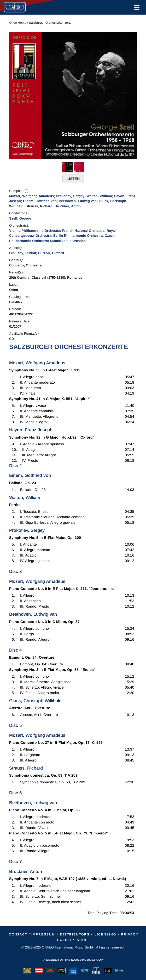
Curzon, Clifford (51, 253)
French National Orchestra (83, 231)
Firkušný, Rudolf (23, 253)
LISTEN (73, 179)
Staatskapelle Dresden (68, 241)
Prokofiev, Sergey (70, 196)
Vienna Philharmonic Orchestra (35, 231)
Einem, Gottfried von (40, 201)
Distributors (75, 934)
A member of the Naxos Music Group (73, 960)
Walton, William (99, 196)
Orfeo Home (18, 23)
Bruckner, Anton (68, 206)
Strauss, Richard (39, 206)
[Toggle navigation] (136, 7)
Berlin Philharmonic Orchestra (78, 236)
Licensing (105, 934)
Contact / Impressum (32, 934)
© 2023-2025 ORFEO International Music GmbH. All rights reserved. (73, 947)
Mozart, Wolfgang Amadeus (31, 196)
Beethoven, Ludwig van (78, 201)
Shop (82, 940)
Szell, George (20, 218)
